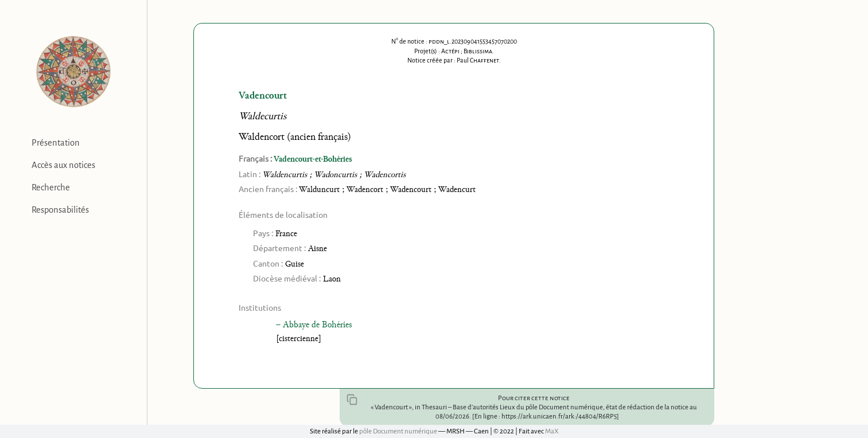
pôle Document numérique (398, 431)
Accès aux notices (63, 165)
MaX (552, 431)
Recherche (51, 187)
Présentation (56, 143)
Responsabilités (60, 210)
